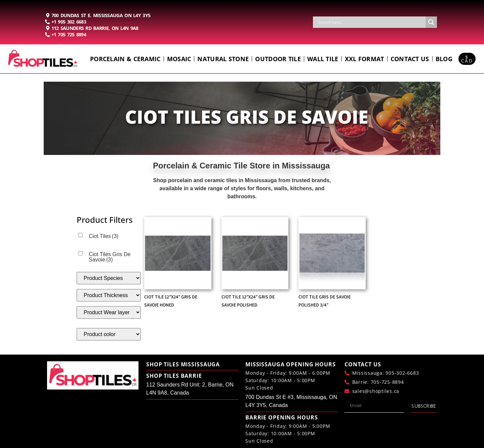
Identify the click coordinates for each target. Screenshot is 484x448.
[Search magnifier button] (431, 22)
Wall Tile (323, 59)
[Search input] (371, 22)
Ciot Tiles (104, 236)
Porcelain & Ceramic (125, 59)
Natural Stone (223, 59)
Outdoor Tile (278, 59)
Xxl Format (365, 59)
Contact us (410, 59)
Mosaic (179, 59)
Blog (444, 59)
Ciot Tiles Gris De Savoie (110, 257)
